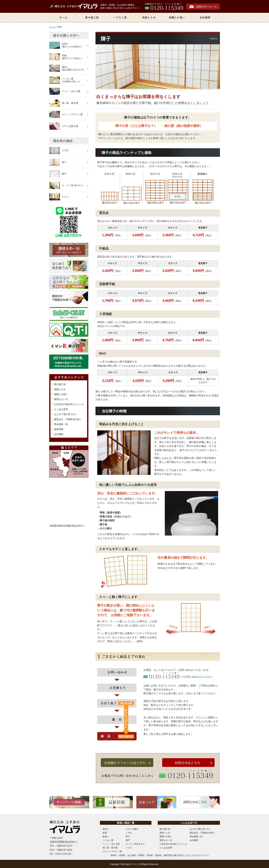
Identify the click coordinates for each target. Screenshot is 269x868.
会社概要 (59, 434)
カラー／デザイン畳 (112, 851)
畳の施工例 (60, 384)
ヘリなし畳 (108, 840)
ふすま (129, 833)
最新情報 (59, 429)
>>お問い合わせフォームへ (197, 676)
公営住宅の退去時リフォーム (69, 404)
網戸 (128, 840)
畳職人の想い (61, 394)
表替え (106, 829)
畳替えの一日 (61, 399)
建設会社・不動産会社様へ (68, 419)
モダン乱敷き (132, 829)
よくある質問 (61, 409)
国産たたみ (60, 389)
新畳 (105, 833)
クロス (129, 848)
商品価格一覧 (61, 424)
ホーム (52, 27)
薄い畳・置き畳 (110, 848)
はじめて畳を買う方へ (66, 414)
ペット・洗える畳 (111, 844)
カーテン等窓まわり (135, 844)
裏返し (106, 836)
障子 (128, 836)
